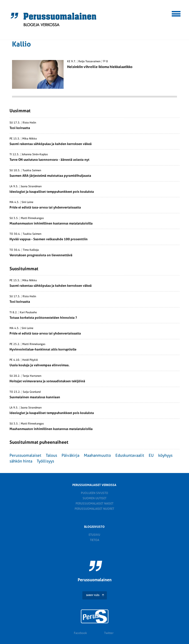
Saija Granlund (32, 392)
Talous (51, 455)
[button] (176, 13)
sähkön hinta (21, 461)
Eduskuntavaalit (130, 455)
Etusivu (94, 535)
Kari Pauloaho (28, 312)
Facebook (80, 633)
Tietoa (94, 540)
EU (151, 455)
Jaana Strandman (31, 186)
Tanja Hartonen (32, 376)
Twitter (109, 633)
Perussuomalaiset (25, 455)
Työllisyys (45, 461)
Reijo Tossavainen (89, 61)
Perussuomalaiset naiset (94, 503)
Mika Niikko (30, 139)
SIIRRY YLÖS (93, 595)
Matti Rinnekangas (32, 218)
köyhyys (165, 455)
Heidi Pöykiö (30, 360)
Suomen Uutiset (94, 498)
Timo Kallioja (31, 250)
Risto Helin (29, 123)
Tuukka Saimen (32, 170)
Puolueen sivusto (94, 493)
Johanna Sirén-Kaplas (35, 154)
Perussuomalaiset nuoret (94, 509)
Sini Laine (27, 202)
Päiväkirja (70, 455)
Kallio (21, 44)
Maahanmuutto (97, 455)
